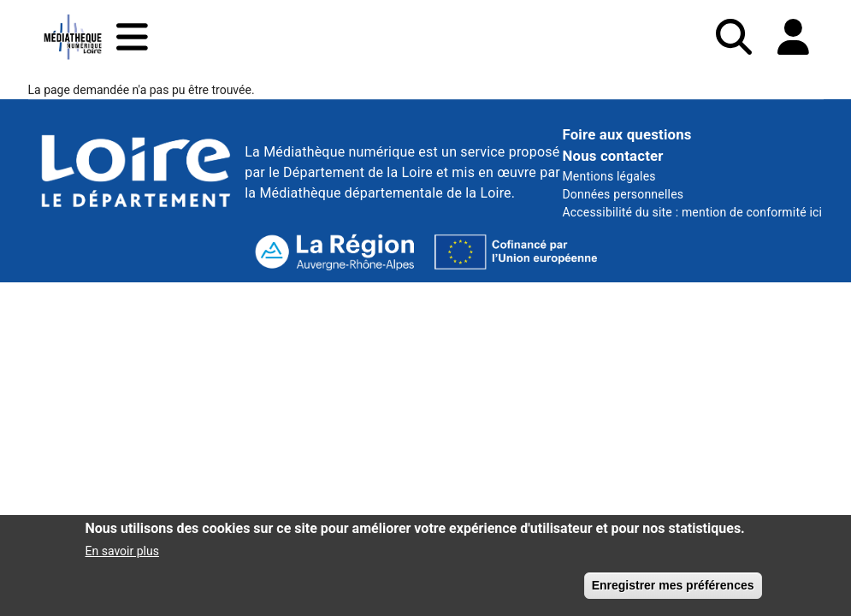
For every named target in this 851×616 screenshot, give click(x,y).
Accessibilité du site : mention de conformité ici (692, 212)
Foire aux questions (626, 134)
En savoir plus (122, 555)
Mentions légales (609, 176)
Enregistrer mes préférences (673, 589)
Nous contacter (612, 156)
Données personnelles (623, 194)
